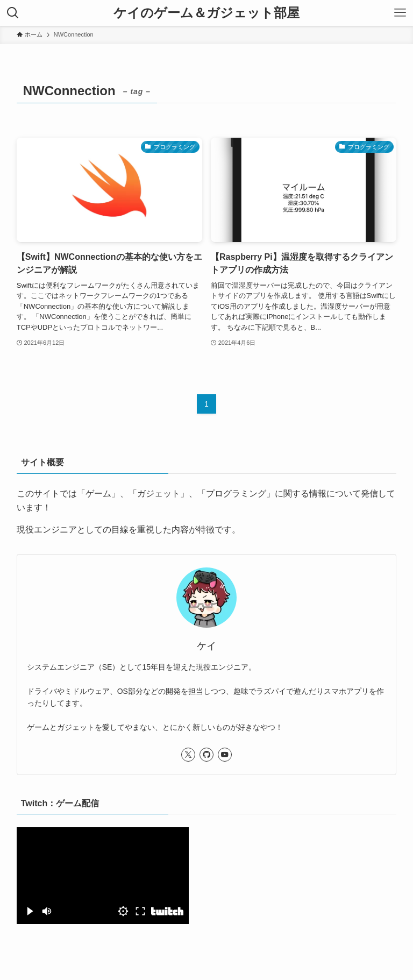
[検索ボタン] (13, 13)
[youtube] (225, 755)
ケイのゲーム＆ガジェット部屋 (206, 13)
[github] (206, 755)
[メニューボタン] (400, 13)
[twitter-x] (188, 755)
